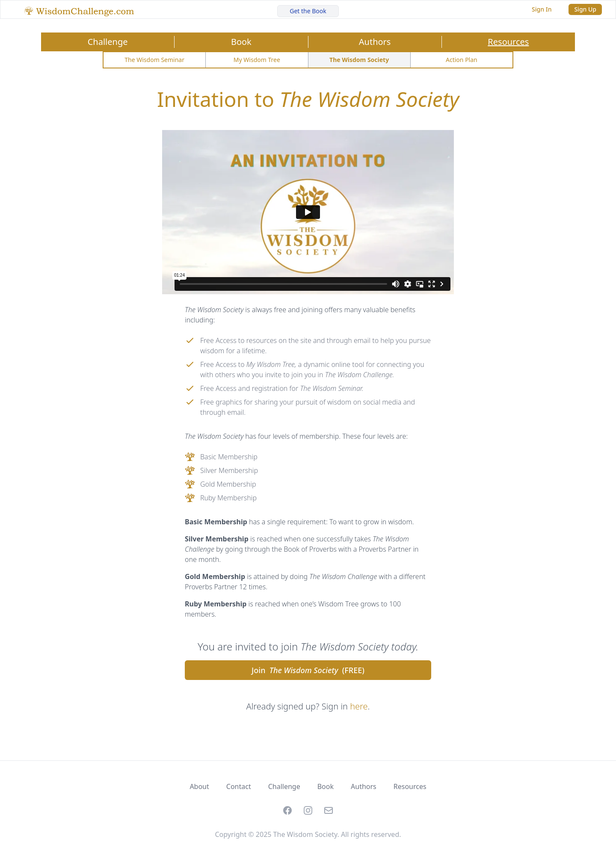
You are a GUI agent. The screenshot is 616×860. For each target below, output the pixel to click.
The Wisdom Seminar (154, 60)
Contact (239, 786)
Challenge (108, 42)
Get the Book (308, 11)
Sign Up (585, 9)
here (359, 706)
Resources (508, 42)
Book (241, 42)
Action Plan (462, 60)
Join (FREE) (308, 670)
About (199, 786)
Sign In (542, 9)
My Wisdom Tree (257, 60)
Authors (375, 42)
